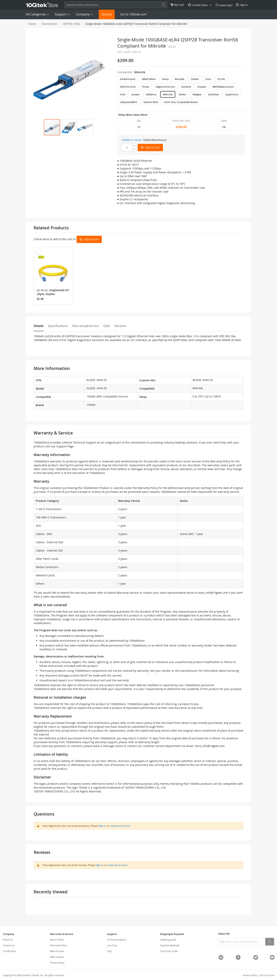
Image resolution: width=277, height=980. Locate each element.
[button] (68, 127)
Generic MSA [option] (151, 102)
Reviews (120, 326)
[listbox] (181, 91)
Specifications (58, 326)
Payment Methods (170, 945)
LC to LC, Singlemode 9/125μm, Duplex (53, 292)
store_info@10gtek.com (213, 593)
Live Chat (112, 945)
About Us (8, 940)
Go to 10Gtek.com (133, 14)
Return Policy (57, 940)
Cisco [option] (208, 79)
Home (32, 24)
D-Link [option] (221, 79)
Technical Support (117, 940)
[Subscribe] (270, 942)
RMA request (57, 957)
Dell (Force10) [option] (128, 87)
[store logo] (42, 5)
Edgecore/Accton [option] (165, 87)
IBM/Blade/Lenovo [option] (223, 87)
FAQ (109, 951)
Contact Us (9, 945)
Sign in (102, 826)
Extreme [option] (186, 87)
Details (39, 326)
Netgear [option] (197, 94)
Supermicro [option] (232, 94)
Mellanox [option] (151, 94)
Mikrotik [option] (168, 94)
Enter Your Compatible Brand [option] (181, 102)
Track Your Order (169, 951)
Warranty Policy (58, 945)
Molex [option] (182, 94)
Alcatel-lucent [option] (128, 79)
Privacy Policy (57, 963)
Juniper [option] (136, 94)
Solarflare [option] (213, 94)
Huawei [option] (202, 87)
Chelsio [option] (195, 79)
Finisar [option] (146, 87)
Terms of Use (267, 975)
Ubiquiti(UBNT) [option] (129, 102)
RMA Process (57, 951)
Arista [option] (165, 79)
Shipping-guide (168, 940)
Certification (9, 951)
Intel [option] (123, 94)
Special (107, 14)
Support (61, 14)
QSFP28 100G (71, 24)
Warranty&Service (86, 326)
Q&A (107, 326)
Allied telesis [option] (149, 79)
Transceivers (49, 24)
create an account (120, 826)
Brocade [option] (180, 79)
